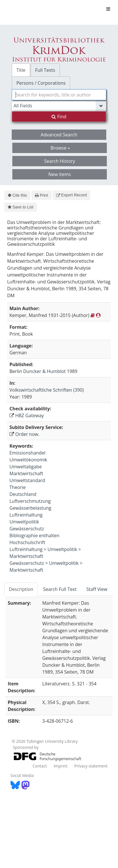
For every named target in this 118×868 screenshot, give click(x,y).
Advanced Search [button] (59, 135)
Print (41, 195)
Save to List (21, 207)
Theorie (18, 487)
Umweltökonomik (28, 460)
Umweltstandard (27, 480)
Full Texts (45, 70)
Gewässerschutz (27, 529)
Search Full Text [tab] (60, 589)
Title (21, 70)
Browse (60, 148)
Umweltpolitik (24, 522)
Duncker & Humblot (44, 371)
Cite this (17, 195)
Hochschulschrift (27, 542)
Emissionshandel (27, 453)
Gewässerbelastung (30, 508)
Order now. (24, 434)
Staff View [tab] (97, 589)
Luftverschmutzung (30, 501)
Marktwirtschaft (26, 473)
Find (59, 117)
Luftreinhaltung (26, 515)
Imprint (60, 766)
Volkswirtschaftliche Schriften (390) (47, 390)
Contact (40, 766)
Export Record (71, 195)
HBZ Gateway (27, 415)
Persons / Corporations (41, 83)
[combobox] (59, 95)
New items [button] (60, 174)
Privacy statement (91, 766)
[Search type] (59, 106)
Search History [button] (60, 161)
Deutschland (23, 494)
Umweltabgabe (26, 467)
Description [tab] (21, 589)
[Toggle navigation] (108, 9)
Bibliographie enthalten (35, 536)
